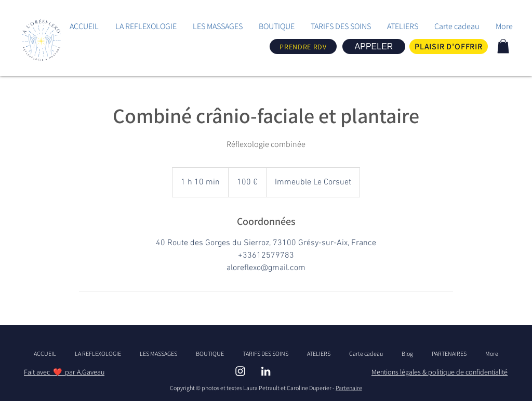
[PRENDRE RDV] (303, 46)
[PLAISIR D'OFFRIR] (449, 46)
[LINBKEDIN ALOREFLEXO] (266, 371)
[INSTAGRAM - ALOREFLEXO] (240, 371)
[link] (503, 46)
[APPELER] (374, 46)
